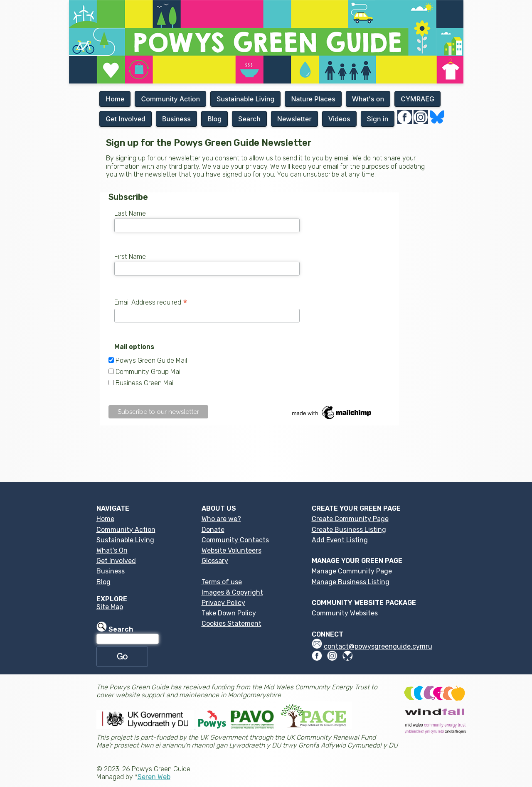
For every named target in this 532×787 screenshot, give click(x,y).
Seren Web (154, 777)
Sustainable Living (125, 540)
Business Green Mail (145, 383)
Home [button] (115, 99)
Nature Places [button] (313, 99)
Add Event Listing (340, 540)
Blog (103, 582)
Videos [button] (339, 119)
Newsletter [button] (294, 119)
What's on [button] (368, 99)
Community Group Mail (149, 372)
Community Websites (345, 613)
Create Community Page (350, 519)
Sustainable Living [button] (245, 99)
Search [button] (249, 119)
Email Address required (151, 303)
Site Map (110, 607)
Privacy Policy (223, 603)
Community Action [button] (170, 99)
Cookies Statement (232, 623)
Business (111, 571)
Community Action (126, 530)
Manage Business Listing (351, 582)
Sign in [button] (378, 119)
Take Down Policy (229, 613)
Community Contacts (235, 540)
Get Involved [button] (126, 119)
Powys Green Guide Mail (151, 360)
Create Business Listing (349, 530)
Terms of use (222, 582)
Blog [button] (214, 119)
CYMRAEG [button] (417, 99)
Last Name (130, 213)
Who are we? (221, 519)
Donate (213, 530)
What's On (112, 550)
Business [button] (176, 119)
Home (105, 519)
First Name (130, 257)
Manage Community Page (352, 571)
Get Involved (116, 561)
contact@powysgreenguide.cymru (378, 646)
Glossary (215, 561)
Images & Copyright (232, 592)
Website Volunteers (232, 550)
